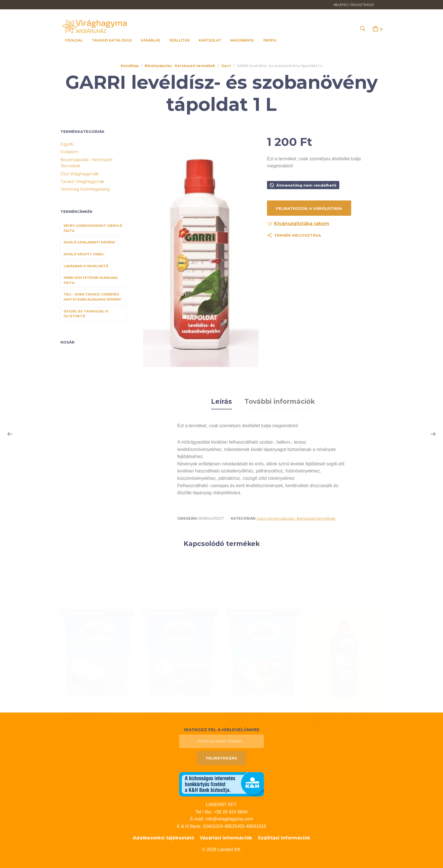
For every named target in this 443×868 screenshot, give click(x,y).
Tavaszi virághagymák (82, 182)
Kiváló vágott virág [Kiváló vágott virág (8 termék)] (83, 254)
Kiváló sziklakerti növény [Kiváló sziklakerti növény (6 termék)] (90, 243)
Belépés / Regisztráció (354, 5)
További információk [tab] (280, 401)
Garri (226, 66)
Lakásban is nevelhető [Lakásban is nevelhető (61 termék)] (86, 266)
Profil (270, 40)
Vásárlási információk (226, 837)
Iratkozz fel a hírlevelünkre (222, 729)
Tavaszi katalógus (112, 40)
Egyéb (67, 144)
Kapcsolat (210, 40)
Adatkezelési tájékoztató (163, 837)
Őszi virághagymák (80, 174)
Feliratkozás (221, 757)
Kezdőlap (130, 66)
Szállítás (179, 40)
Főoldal (74, 40)
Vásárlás (150, 40)
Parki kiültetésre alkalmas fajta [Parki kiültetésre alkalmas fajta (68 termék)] (91, 280)
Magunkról (242, 40)
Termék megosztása (297, 236)
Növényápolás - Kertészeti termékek (180, 66)
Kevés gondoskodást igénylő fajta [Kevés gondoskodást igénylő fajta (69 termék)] (93, 228)
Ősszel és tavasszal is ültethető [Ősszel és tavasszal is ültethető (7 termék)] (86, 314)
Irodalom (69, 152)
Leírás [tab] (221, 401)
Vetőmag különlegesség (85, 189)
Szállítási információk (284, 837)
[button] (298, 224)
